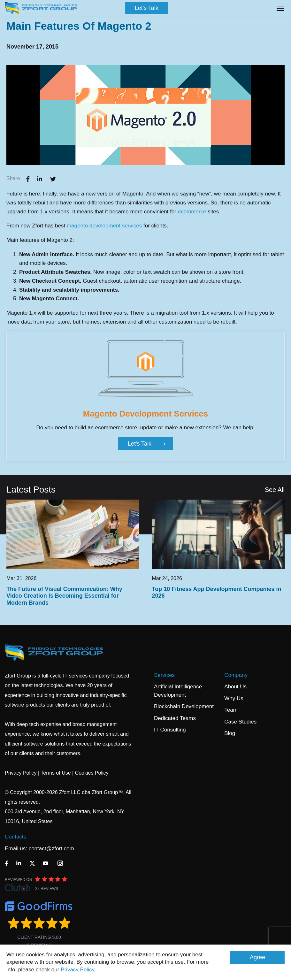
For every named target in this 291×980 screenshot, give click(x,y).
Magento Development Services (146, 414)
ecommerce (193, 212)
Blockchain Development (184, 706)
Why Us (234, 698)
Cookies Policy (92, 773)
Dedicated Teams (175, 718)
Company (236, 675)
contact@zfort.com (51, 849)
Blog (230, 733)
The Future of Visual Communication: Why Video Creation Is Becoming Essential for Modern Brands (64, 596)
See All (275, 490)
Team (231, 710)
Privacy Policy (77, 970)
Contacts (15, 837)
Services (164, 675)
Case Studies (240, 722)
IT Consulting (170, 730)
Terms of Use (56, 773)
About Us (235, 687)
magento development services (104, 226)
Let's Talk (147, 8)
